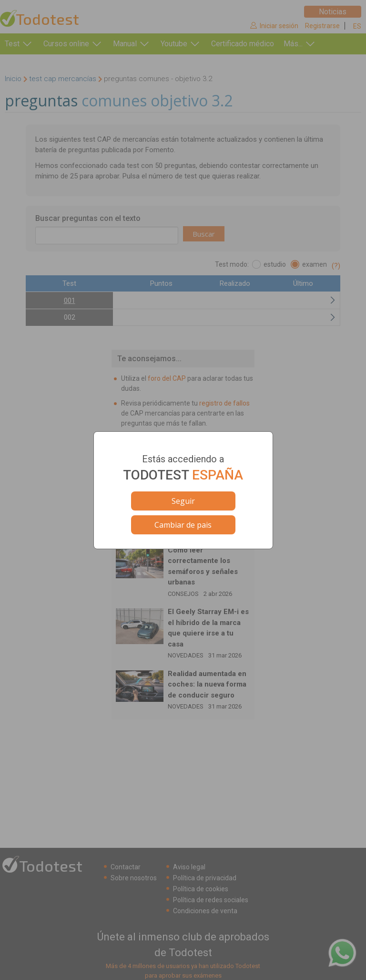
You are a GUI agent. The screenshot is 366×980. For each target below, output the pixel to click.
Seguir (183, 501)
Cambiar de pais (183, 525)
